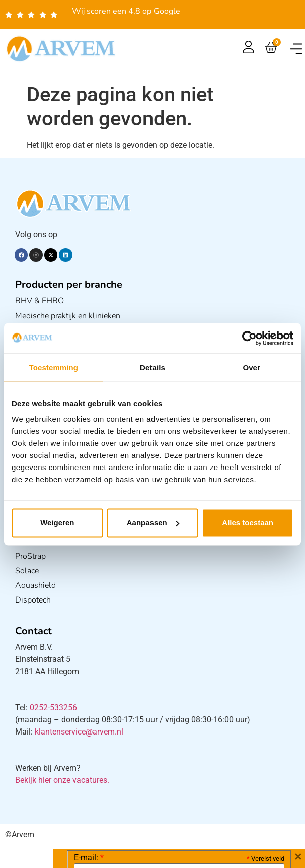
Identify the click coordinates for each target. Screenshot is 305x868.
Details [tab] (152, 367)
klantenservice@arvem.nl (79, 732)
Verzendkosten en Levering (159, 857)
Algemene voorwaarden (258, 857)
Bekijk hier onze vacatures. (62, 780)
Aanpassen (153, 523)
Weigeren (57, 523)
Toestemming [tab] (54, 367)
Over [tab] (251, 367)
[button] (296, 49)
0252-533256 (53, 708)
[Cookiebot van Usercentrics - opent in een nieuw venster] (249, 338)
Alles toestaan (248, 523)
